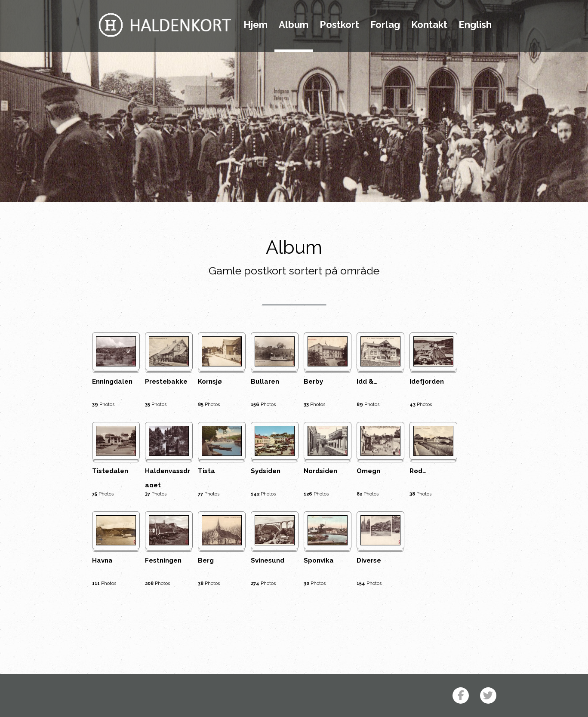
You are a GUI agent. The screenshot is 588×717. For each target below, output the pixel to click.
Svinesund (268, 560)
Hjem (256, 25)
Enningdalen (112, 382)
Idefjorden (427, 382)
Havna (102, 560)
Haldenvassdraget (168, 477)
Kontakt (429, 25)
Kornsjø (210, 382)
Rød (418, 471)
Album (294, 25)
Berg (206, 560)
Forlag (385, 25)
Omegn (368, 471)
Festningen (163, 560)
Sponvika (319, 560)
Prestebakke (166, 382)
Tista (206, 471)
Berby (313, 382)
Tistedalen (110, 471)
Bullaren (265, 382)
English (475, 25)
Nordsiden (320, 471)
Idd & (367, 382)
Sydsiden (266, 471)
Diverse (369, 560)
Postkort (339, 25)
